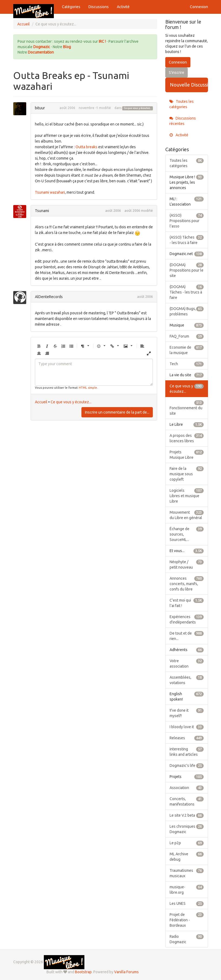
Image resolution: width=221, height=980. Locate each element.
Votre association (187, 663)
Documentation (41, 52)
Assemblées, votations (187, 680)
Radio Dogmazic (187, 939)
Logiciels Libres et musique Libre (187, 496)
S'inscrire (177, 72)
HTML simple (88, 388)
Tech (187, 364)
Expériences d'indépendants (187, 619)
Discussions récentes (183, 121)
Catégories (71, 7)
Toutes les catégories (182, 104)
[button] (39, 346)
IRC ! (102, 41)
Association (187, 788)
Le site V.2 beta (187, 815)
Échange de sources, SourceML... (187, 534)
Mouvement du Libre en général (187, 515)
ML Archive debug (187, 856)
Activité (123, 7)
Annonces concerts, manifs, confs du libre (187, 583)
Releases (187, 738)
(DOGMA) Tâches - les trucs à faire (187, 292)
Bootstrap (83, 972)
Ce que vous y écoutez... (138, 108)
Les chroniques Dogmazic (187, 829)
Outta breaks (86, 147)
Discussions (99, 7)
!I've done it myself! (187, 713)
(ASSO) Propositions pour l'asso (187, 220)
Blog (67, 47)
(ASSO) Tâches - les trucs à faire (187, 240)
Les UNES (187, 903)
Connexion (199, 7)
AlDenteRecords (49, 297)
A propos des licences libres (187, 438)
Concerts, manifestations (187, 801)
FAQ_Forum (187, 336)
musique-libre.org (187, 889)
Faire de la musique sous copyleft (187, 474)
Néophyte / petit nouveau (187, 564)
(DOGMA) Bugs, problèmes (187, 311)
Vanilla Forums (126, 972)
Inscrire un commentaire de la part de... (117, 412)
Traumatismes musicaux (187, 873)
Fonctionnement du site (187, 408)
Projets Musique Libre (187, 454)
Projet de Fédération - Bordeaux (187, 920)
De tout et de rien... (187, 636)
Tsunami (42, 211)
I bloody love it (187, 727)
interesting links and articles (187, 751)
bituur (40, 108)
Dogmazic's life (187, 765)
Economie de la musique (187, 350)
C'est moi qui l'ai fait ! (187, 603)
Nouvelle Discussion (189, 85)
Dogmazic (42, 47)
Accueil (41, 402)
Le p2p (187, 843)
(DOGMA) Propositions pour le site (187, 270)
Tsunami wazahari (50, 192)
